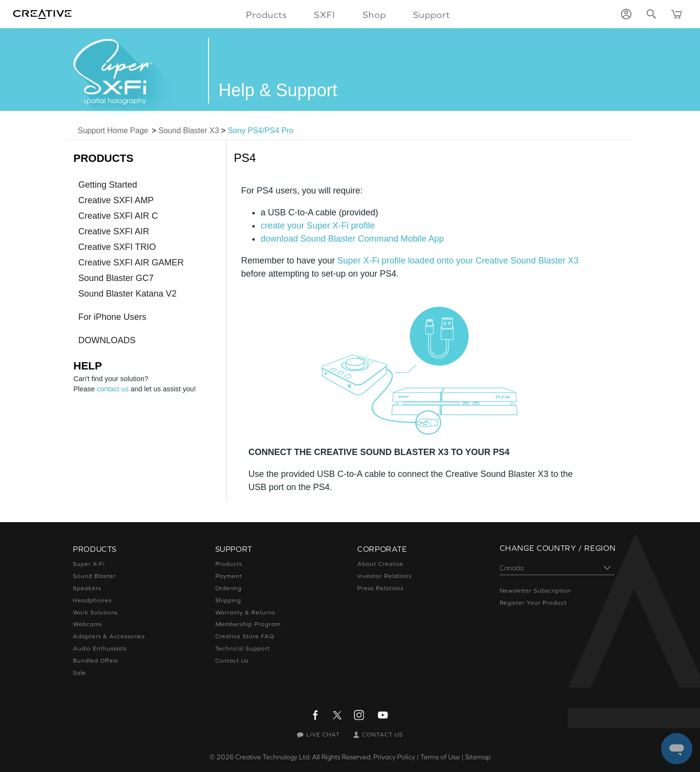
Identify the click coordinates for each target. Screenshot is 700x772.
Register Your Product (533, 603)
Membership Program (248, 624)
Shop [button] (374, 15)
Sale (79, 673)
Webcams (87, 624)
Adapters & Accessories (109, 636)
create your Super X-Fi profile (318, 226)
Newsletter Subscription (535, 591)
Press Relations (380, 588)
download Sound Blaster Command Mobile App (352, 239)
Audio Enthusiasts (100, 649)
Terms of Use (440, 757)
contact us (113, 389)
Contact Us (232, 661)
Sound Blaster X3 (189, 131)
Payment (229, 576)
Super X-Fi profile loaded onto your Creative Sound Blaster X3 (458, 261)
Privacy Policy (394, 757)
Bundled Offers (96, 661)
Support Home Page (113, 131)
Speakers (87, 588)
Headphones (92, 600)
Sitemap (478, 757)
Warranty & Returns (245, 613)
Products (229, 564)
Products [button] (266, 15)
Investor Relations (385, 576)
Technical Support (243, 649)
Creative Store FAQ (245, 636)
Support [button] (432, 15)
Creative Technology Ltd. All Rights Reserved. (304, 757)
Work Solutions (95, 613)
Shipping (228, 600)
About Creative (380, 564)
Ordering (229, 588)
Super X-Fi (89, 564)
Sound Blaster (94, 576)
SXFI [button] (325, 15)
